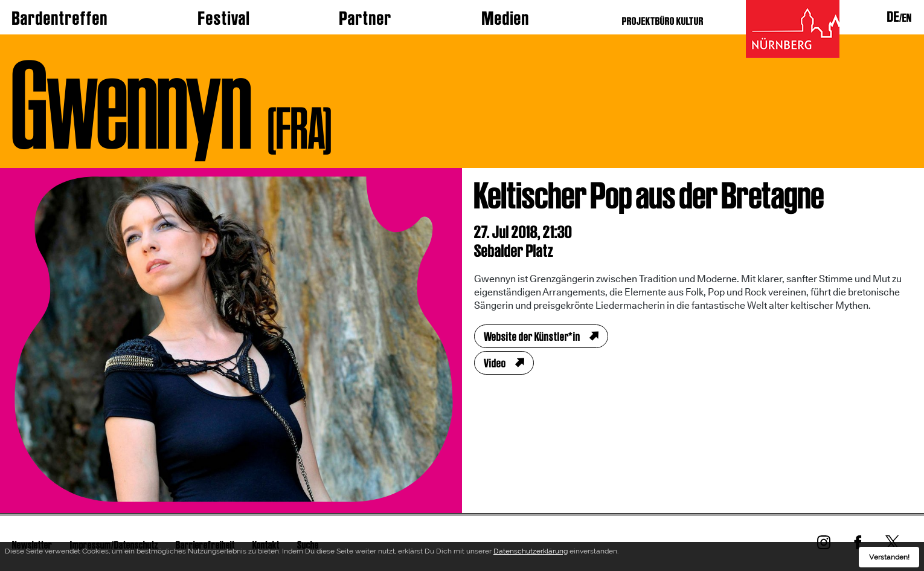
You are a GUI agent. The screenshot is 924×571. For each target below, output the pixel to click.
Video (495, 363)
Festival (224, 18)
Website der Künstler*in (532, 337)
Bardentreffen (60, 18)
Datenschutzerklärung (531, 552)
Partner (366, 18)
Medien (506, 18)
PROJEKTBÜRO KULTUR (663, 21)
